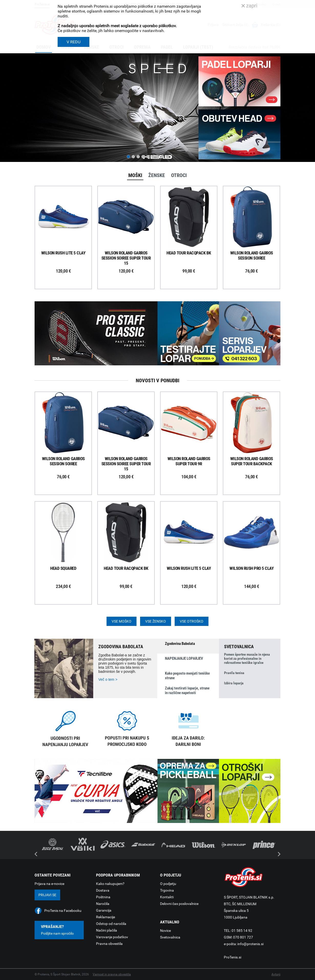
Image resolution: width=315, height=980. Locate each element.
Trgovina (167, 890)
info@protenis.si (250, 944)
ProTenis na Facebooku (63, 911)
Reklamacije (106, 917)
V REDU (73, 42)
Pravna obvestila (109, 944)
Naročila (103, 904)
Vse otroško (192, 621)
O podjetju (168, 884)
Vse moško (122, 621)
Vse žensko (156, 621)
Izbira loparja (234, 683)
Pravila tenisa (234, 673)
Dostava (103, 890)
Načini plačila (107, 930)
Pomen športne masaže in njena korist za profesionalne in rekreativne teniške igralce (247, 658)
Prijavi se (47, 895)
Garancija (104, 910)
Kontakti (167, 897)
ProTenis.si (233, 957)
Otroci (179, 175)
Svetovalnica (170, 937)
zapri (249, 6)
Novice (165, 931)
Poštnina (103, 897)
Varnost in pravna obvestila (112, 974)
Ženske (157, 175)
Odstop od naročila (111, 924)
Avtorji (276, 974)
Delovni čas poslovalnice (179, 904)
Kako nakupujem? (110, 884)
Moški (135, 175)
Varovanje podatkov (112, 937)
